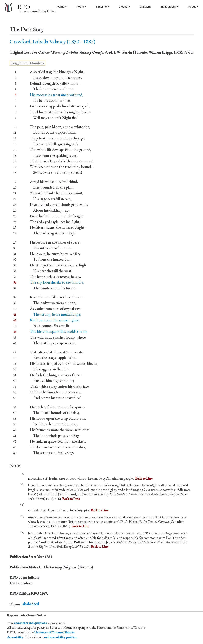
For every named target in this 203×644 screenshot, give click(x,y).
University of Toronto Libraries (54, 632)
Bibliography (168, 7)
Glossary (124, 7)
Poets (80, 7)
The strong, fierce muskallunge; (55, 314)
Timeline (101, 7)
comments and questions (30, 623)
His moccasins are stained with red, (57, 95)
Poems (60, 7)
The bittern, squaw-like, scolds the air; (59, 331)
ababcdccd (30, 604)
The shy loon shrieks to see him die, (57, 282)
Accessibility (15, 637)
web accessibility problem (61, 637)
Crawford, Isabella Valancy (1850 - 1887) (52, 42)
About (192, 7)
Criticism (145, 7)
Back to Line (144, 478)
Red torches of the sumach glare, (55, 320)
